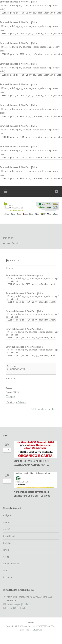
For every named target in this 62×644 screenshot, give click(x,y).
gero (11, 268)
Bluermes (37, 630)
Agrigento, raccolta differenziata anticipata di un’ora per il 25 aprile (32, 494)
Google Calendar (18, 402)
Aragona (7, 522)
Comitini (7, 543)
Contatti (31, 623)
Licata (6, 571)
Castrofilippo (9, 536)
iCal (8, 402)
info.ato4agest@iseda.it (18, 604)
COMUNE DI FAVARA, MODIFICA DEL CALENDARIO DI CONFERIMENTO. (32, 463)
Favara (6, 550)
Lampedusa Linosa (12, 564)
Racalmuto (8, 577)
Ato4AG (7, 529)
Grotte (6, 557)
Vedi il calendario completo (43, 409)
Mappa (10, 396)
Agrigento (8, 515)
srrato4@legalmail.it (17, 608)
